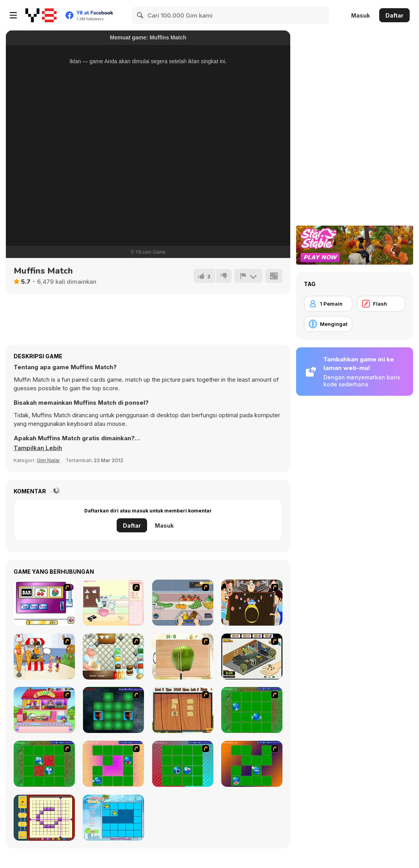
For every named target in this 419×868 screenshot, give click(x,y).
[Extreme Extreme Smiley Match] (252, 710)
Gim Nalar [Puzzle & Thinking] (48, 460)
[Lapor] (249, 276)
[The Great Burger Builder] (113, 656)
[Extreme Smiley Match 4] (183, 764)
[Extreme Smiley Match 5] (252, 764)
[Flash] (381, 304)
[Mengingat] (328, 324)
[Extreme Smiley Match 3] (113, 764)
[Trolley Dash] (183, 603)
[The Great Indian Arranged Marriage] (252, 603)
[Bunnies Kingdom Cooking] (113, 603)
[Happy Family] (44, 710)
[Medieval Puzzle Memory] (183, 710)
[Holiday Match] (113, 818)
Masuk (360, 15)
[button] (38, 448)
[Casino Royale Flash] (44, 603)
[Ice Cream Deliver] (44, 656)
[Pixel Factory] (44, 818)
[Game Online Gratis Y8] (41, 15)
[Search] (140, 15)
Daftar (394, 15)
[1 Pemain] (328, 304)
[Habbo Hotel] (252, 656)
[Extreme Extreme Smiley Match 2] (44, 764)
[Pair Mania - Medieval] (113, 710)
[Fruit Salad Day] (183, 656)
